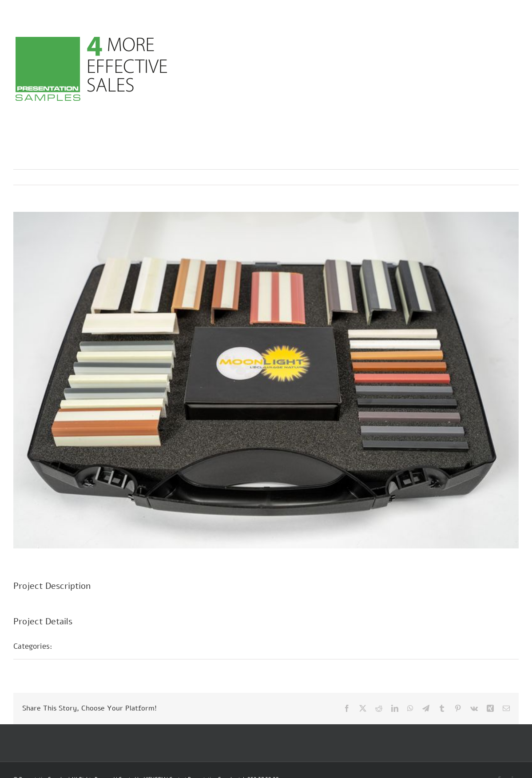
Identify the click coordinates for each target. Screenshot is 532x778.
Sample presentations (99, 646)
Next (503, 177)
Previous (473, 177)
